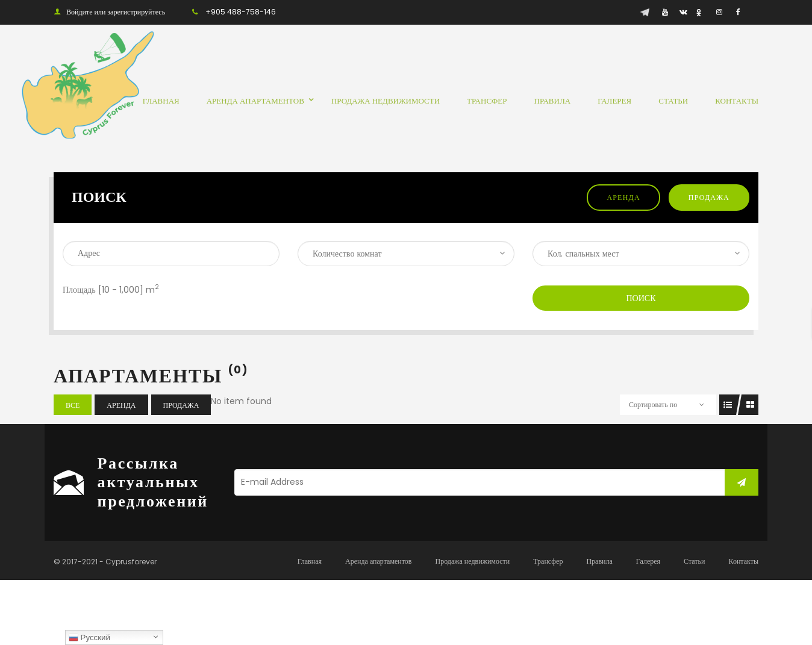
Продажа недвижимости (472, 561)
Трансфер (548, 561)
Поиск (641, 298)
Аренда (623, 197)
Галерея (648, 561)
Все (73, 405)
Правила (599, 561)
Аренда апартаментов (378, 561)
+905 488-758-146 (241, 12)
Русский (89, 638)
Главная (310, 561)
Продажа (709, 197)
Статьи (694, 561)
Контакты (743, 561)
